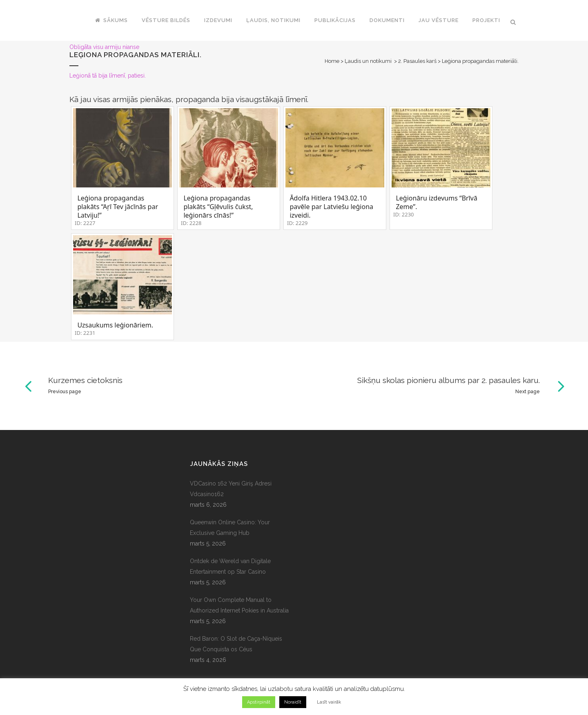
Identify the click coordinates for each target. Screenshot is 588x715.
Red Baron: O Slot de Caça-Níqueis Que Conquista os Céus (236, 644)
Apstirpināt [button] (259, 702)
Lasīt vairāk (329, 702)
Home (332, 61)
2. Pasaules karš (417, 61)
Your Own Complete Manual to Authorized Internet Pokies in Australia (239, 605)
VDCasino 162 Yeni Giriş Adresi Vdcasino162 (231, 489)
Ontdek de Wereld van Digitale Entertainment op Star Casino (230, 566)
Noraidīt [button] (293, 702)
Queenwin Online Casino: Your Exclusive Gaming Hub (230, 528)
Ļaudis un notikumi (368, 61)
